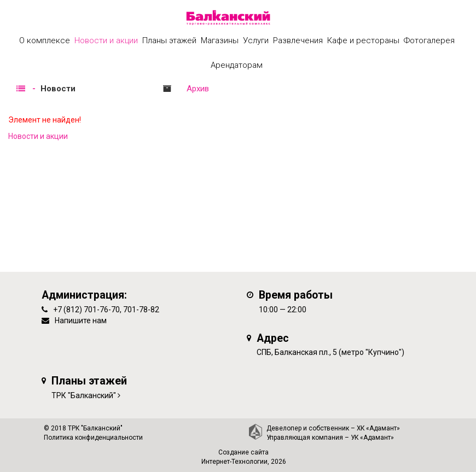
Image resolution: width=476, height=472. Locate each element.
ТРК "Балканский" (84, 395)
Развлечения (298, 40)
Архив (198, 89)
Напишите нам (81, 321)
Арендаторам (237, 65)
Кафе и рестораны (363, 40)
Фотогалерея (429, 40)
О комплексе (45, 40)
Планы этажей (169, 40)
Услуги (256, 40)
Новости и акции (106, 40)
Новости (58, 89)
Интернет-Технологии (234, 462)
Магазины (220, 40)
